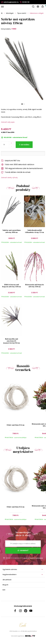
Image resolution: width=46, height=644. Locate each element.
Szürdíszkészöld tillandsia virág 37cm (34, 231)
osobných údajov (29, 558)
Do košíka (25, 145)
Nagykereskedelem (10, 574)
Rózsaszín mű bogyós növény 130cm (34, 286)
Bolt (4, 590)
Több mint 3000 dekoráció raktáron (18, 165)
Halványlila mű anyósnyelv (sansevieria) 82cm (11, 341)
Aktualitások (7, 580)
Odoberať (23, 551)
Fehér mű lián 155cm (16, 425)
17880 (14, 29)
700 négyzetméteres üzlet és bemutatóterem (22, 169)
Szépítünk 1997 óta (11, 161)
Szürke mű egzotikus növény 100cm (12, 231)
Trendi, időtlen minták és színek (16, 172)
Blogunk (5, 585)
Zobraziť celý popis (8, 122)
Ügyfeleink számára (10, 569)
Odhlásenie (39, 558)
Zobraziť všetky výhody (9, 178)
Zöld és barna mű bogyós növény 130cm (11, 286)
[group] (16, 408)
